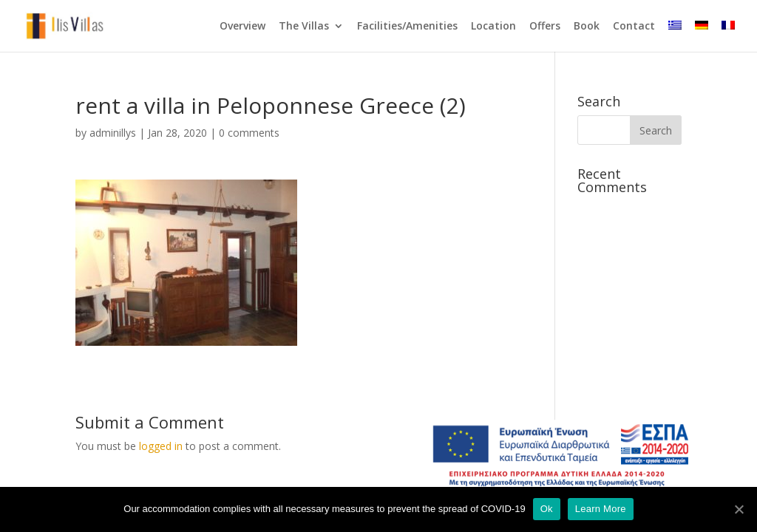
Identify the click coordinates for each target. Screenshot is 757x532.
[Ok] (739, 509)
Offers (545, 27)
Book (587, 27)
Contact (634, 27)
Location (493, 27)
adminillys (113, 133)
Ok (547, 509)
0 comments (249, 133)
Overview (242, 27)
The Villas (304, 27)
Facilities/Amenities (407, 27)
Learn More (601, 509)
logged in (161, 446)
